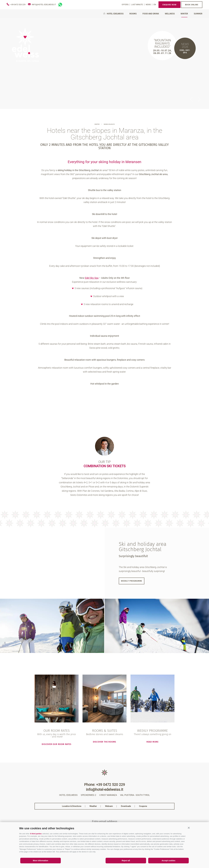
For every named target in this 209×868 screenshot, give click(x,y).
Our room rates (57, 731)
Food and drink (151, 14)
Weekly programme (132, 581)
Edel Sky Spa (92, 278)
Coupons (143, 806)
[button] (189, 828)
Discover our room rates (56, 744)
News (148, 5)
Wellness (170, 14)
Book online (192, 5)
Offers (125, 5)
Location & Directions (72, 806)
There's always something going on (153, 734)
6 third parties (36, 834)
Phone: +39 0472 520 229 (104, 785)
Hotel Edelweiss (115, 14)
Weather (93, 806)
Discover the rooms (104, 742)
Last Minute (137, 5)
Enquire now (169, 5)
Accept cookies (169, 861)
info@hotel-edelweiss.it (105, 790)
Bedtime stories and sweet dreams (105, 734)
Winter (184, 14)
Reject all (126, 861)
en (155, 5)
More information (41, 861)
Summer (198, 14)
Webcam (109, 806)
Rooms (133, 14)
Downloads (126, 806)
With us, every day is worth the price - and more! (57, 735)
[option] (104, 63)
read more (152, 742)
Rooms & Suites (105, 731)
